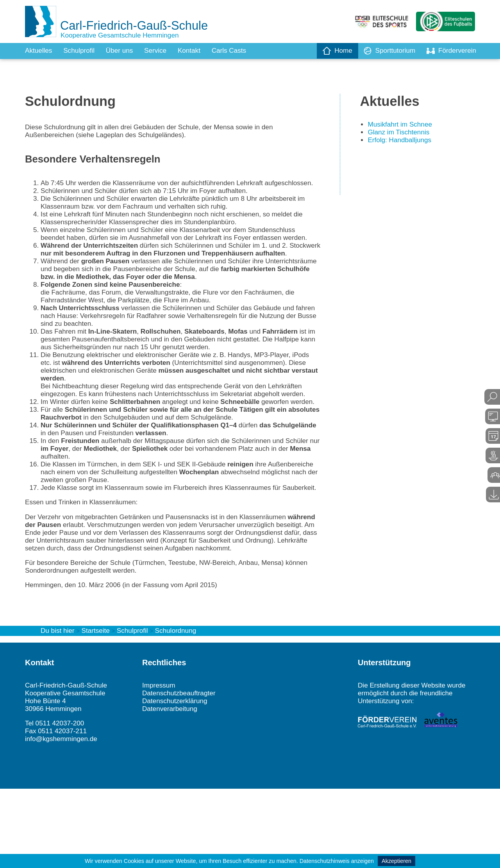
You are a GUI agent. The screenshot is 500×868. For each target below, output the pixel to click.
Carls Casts (237, 51)
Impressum (160, 761)
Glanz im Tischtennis (400, 134)
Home (333, 51)
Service (161, 51)
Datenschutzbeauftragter (181, 770)
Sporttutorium (386, 51)
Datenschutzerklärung (176, 778)
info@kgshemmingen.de (63, 818)
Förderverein (450, 51)
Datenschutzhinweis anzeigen (337, 861)
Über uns (123, 51)
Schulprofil (81, 51)
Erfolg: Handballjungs (401, 142)
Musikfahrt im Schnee (401, 126)
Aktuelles (39, 51)
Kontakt (196, 51)
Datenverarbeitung (171, 786)
